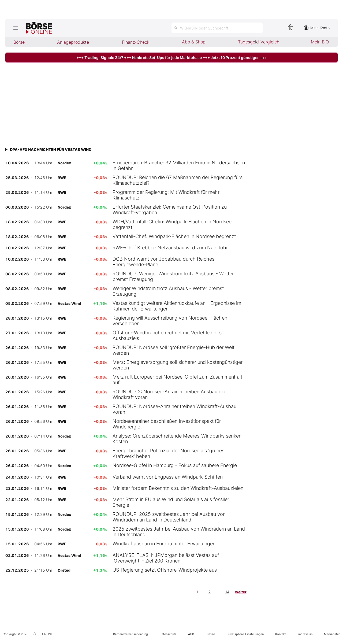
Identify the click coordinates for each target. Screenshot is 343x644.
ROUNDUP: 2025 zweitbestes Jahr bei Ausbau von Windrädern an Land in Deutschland (169, 517)
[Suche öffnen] (217, 28)
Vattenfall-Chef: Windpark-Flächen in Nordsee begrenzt (174, 236)
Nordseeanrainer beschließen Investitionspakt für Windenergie (167, 424)
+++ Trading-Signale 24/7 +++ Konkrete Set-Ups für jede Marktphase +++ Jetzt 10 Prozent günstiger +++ (172, 58)
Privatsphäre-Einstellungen (245, 634)
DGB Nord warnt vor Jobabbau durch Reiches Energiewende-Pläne (163, 262)
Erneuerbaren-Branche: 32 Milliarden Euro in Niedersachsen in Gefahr (179, 165)
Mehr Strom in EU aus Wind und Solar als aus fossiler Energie (171, 502)
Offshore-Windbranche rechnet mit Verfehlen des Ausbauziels (167, 335)
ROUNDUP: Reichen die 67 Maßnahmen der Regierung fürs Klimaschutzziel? (178, 180)
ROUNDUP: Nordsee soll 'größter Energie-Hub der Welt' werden (174, 350)
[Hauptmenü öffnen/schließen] (16, 28)
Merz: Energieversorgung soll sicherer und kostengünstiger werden (178, 365)
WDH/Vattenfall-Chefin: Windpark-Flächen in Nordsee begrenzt (172, 224)
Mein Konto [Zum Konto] (317, 28)
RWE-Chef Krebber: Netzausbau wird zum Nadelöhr (170, 248)
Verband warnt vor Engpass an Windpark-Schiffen (168, 477)
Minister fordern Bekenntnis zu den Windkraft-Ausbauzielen (178, 488)
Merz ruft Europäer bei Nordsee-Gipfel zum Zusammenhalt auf (177, 380)
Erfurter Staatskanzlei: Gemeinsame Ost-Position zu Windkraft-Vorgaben (170, 210)
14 (227, 592)
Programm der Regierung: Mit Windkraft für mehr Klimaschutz (166, 195)
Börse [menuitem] (19, 42)
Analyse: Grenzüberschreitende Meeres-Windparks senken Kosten (177, 439)
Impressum (305, 634)
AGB (191, 634)
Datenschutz (168, 634)
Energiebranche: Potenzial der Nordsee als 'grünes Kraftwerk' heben (168, 453)
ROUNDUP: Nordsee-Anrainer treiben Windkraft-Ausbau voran (174, 409)
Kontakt (281, 634)
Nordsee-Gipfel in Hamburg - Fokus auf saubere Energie (175, 465)
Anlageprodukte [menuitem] (73, 42)
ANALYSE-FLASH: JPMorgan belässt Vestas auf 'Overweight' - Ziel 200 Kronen (166, 558)
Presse (210, 634)
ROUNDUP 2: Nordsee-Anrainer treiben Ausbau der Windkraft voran (169, 394)
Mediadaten (332, 634)
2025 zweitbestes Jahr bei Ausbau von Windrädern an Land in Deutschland (179, 532)
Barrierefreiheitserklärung (131, 634)
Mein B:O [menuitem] (320, 42)
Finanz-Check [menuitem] (136, 42)
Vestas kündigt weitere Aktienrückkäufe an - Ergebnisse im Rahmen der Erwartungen (177, 306)
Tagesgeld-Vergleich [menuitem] (259, 42)
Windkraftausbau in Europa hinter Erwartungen (164, 544)
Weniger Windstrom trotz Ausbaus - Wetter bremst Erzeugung (168, 291)
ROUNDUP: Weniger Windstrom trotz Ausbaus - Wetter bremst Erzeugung (173, 276)
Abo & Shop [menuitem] (194, 42)
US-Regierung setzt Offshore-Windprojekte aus (165, 570)
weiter (241, 592)
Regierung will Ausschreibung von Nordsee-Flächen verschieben (170, 321)
